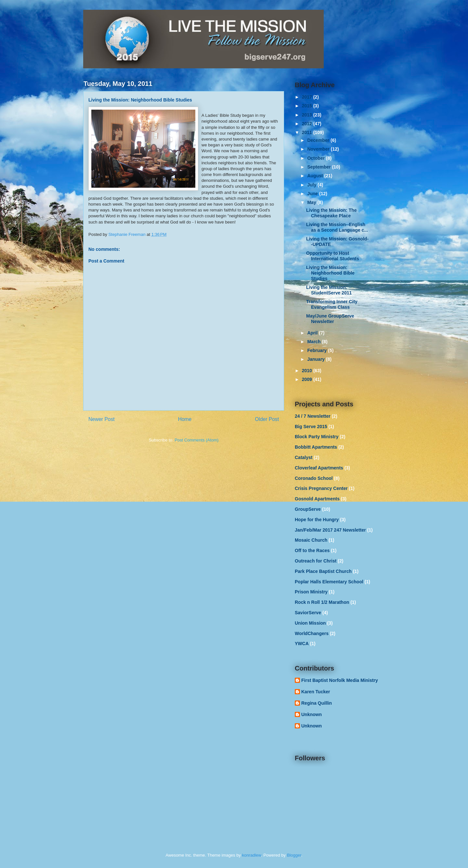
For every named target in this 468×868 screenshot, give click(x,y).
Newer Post (102, 419)
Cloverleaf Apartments (319, 468)
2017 (308, 97)
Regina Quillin (317, 703)
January (317, 359)
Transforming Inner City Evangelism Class (332, 304)
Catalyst (304, 457)
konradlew (252, 855)
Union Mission (310, 623)
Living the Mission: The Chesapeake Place (331, 213)
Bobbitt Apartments (316, 447)
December (319, 140)
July (312, 185)
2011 (308, 132)
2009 (308, 379)
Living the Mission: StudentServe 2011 (329, 290)
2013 (308, 115)
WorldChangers (312, 633)
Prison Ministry (311, 592)
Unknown (312, 714)
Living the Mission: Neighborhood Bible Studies (330, 273)
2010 (308, 371)
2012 (308, 124)
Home (185, 419)
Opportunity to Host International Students (333, 256)
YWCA (302, 644)
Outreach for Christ (316, 561)
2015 (308, 106)
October (317, 158)
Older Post (267, 419)
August (316, 176)
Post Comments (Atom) (196, 440)
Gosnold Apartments (317, 499)
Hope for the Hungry (317, 520)
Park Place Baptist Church (323, 571)
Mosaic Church (311, 540)
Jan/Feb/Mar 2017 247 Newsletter (330, 530)
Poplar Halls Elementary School (329, 582)
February (318, 350)
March (314, 342)
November (319, 149)
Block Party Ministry (317, 437)
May (312, 202)
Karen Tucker (316, 692)
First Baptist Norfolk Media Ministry (340, 680)
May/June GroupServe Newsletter (330, 319)
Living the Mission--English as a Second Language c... (337, 227)
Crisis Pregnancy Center (321, 488)
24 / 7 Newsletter (313, 416)
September (319, 167)
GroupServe (308, 509)
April (313, 333)
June (313, 194)
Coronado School (314, 478)
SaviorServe (308, 613)
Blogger (294, 855)
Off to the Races (312, 550)
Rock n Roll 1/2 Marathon (322, 602)
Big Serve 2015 (311, 427)
